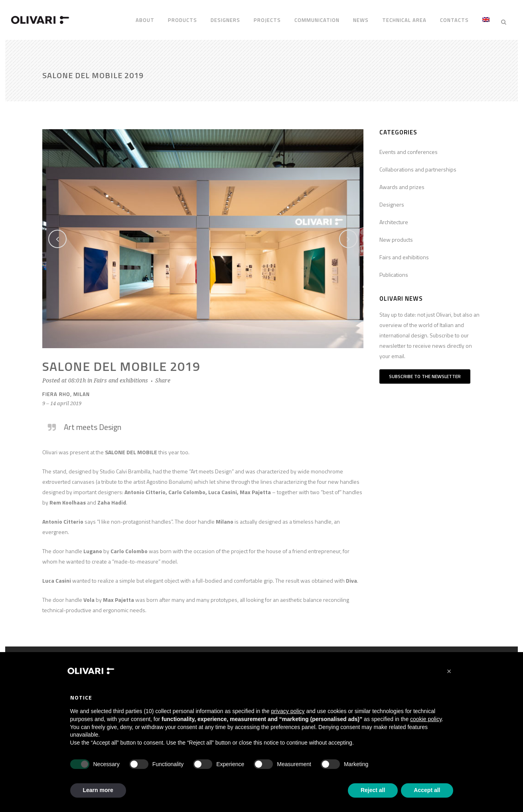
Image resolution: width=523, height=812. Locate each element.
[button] (449, 671)
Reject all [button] (373, 790)
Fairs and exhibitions (121, 376)
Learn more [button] (98, 790)
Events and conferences (409, 147)
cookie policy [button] (426, 719)
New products (396, 235)
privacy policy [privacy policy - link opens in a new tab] (288, 711)
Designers (392, 200)
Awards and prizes (402, 182)
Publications (394, 270)
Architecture (394, 218)
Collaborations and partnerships (418, 165)
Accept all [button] (427, 790)
